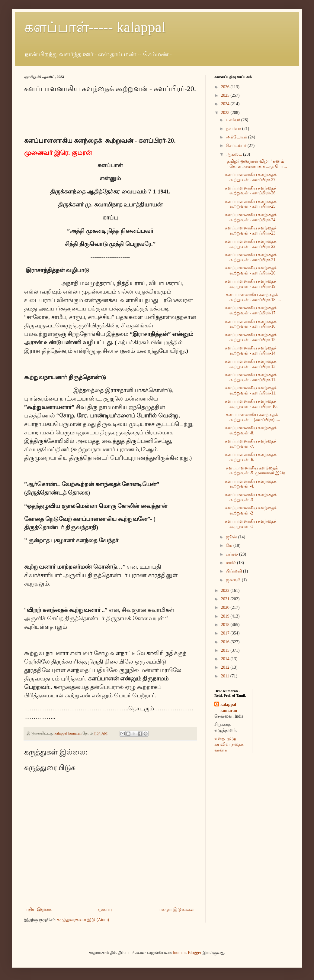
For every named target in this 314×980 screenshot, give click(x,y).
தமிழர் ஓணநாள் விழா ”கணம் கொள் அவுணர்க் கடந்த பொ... (256, 164)
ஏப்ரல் (232, 554)
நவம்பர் (234, 129)
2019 (226, 616)
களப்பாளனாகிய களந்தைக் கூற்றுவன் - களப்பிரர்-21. (251, 257)
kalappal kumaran (229, 707)
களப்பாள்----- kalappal (95, 27)
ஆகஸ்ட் (234, 154)
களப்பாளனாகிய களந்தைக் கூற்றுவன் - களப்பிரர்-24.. (251, 217)
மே (230, 545)
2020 (226, 607)
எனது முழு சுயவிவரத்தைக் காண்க (229, 744)
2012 (226, 667)
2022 (226, 591)
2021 (226, 599)
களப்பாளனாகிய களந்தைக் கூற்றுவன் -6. (251, 457)
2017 (226, 633)
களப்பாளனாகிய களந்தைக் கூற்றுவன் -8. (251, 430)
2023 (226, 113)
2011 (226, 676)
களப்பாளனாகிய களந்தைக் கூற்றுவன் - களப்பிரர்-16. (251, 324)
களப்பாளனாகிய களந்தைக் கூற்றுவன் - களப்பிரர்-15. (251, 337)
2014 (226, 659)
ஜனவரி (234, 580)
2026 (226, 87)
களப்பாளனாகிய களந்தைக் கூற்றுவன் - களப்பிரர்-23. (251, 231)
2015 (226, 650)
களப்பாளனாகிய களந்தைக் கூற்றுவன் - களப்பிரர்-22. (251, 244)
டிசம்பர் (234, 120)
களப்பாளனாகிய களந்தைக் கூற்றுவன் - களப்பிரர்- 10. (251, 404)
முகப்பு (105, 909)
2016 (226, 642)
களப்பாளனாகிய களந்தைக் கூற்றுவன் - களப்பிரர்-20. (251, 271)
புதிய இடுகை (39, 909)
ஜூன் (232, 537)
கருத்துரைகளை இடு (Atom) (83, 920)
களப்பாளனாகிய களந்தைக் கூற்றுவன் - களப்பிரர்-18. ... (253, 297)
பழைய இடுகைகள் (177, 909)
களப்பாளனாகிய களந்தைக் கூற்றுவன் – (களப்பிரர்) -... (253, 417)
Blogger (195, 953)
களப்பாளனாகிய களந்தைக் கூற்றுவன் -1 (251, 524)
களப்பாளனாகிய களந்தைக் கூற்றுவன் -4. (251, 484)
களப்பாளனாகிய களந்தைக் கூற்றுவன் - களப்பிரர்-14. (251, 351)
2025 (226, 95)
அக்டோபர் (237, 137)
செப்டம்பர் (237, 146)
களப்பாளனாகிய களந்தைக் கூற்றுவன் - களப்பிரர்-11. (251, 377)
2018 (226, 625)
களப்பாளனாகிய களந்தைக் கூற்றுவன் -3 (251, 497)
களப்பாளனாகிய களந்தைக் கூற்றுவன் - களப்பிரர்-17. (251, 310)
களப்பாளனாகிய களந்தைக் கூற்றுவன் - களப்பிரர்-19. (251, 284)
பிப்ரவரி (234, 571)
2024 (226, 104)
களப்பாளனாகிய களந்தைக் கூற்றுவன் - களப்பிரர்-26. (251, 191)
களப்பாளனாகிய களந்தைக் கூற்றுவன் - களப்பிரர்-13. (251, 364)
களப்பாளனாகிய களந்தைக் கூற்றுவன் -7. (251, 444)
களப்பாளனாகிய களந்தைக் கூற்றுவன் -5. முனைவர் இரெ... (256, 471)
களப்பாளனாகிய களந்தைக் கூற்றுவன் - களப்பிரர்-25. (251, 204)
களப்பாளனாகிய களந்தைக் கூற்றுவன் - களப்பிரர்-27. (251, 177)
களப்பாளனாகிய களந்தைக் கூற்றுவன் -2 (251, 511)
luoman (179, 953)
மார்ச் (231, 563)
